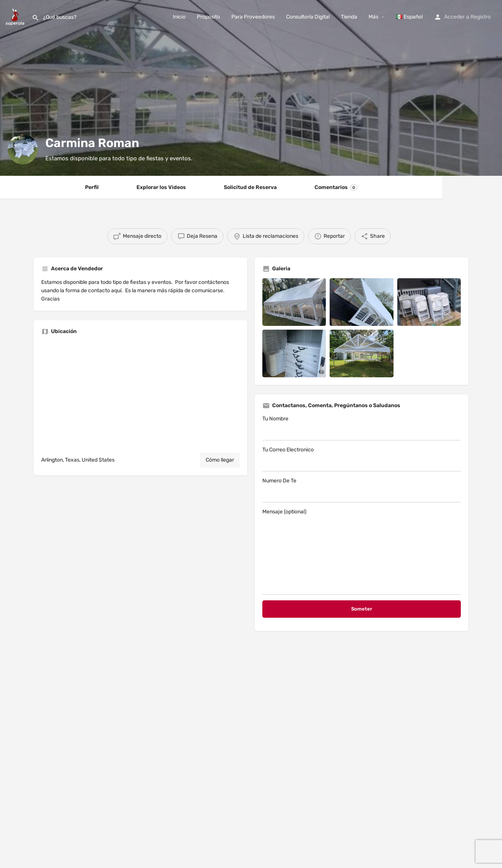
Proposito (208, 17)
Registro (481, 17)
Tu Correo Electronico (362, 459)
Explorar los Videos (161, 187)
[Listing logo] (23, 149)
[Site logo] (16, 16)
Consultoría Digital (308, 17)
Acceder (454, 17)
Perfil (92, 187)
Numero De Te (362, 490)
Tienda (349, 17)
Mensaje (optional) (362, 552)
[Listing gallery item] (294, 302)
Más (373, 17)
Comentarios (336, 188)
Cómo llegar (220, 460)
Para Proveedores (253, 17)
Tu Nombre (362, 428)
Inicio (179, 17)
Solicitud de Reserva (250, 187)
